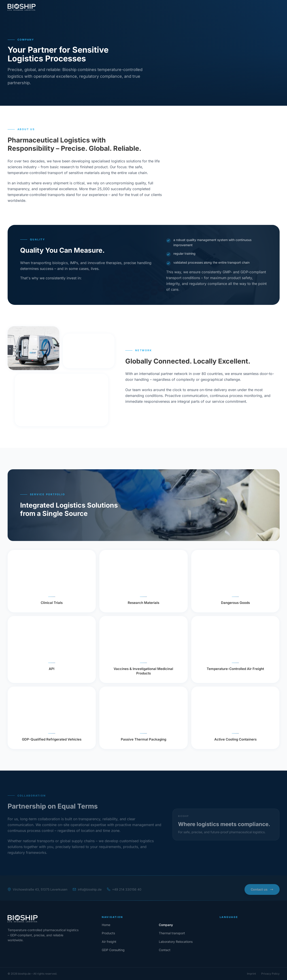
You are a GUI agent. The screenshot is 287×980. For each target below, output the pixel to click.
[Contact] (268, 7)
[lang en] (246, 7)
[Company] (166, 925)
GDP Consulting (199, 7)
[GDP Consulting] (113, 950)
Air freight (132, 7)
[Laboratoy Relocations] (176, 942)
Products (78, 7)
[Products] (108, 933)
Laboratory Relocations (164, 7)
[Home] (49, 919)
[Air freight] (109, 942)
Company (57, 7)
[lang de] (232, 7)
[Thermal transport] (172, 933)
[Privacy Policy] (270, 974)
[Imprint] (251, 974)
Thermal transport (105, 7)
